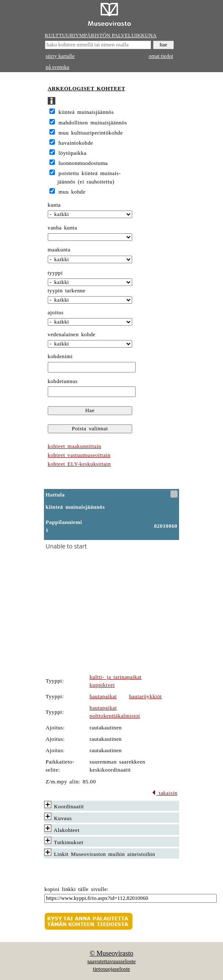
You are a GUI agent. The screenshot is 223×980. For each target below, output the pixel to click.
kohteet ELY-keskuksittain (79, 464)
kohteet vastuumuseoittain (79, 455)
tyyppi (55, 273)
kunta (54, 205)
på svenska (57, 67)
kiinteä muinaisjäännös (86, 112)
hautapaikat (103, 697)
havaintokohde (76, 143)
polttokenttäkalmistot (115, 716)
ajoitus (56, 313)
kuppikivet (102, 685)
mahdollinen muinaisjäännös (93, 123)
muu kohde (72, 192)
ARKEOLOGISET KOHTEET (87, 89)
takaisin (165, 793)
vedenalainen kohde (72, 335)
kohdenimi (60, 356)
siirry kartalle (60, 56)
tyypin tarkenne (67, 291)
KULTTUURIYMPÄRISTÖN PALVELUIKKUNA (101, 35)
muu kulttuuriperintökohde (91, 133)
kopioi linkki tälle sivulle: (76, 889)
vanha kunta (63, 228)
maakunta (59, 250)
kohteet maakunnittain (75, 446)
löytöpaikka (73, 153)
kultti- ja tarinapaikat (116, 677)
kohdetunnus (63, 381)
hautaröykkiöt (145, 697)
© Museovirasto (111, 953)
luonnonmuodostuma (83, 163)
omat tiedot (161, 56)
